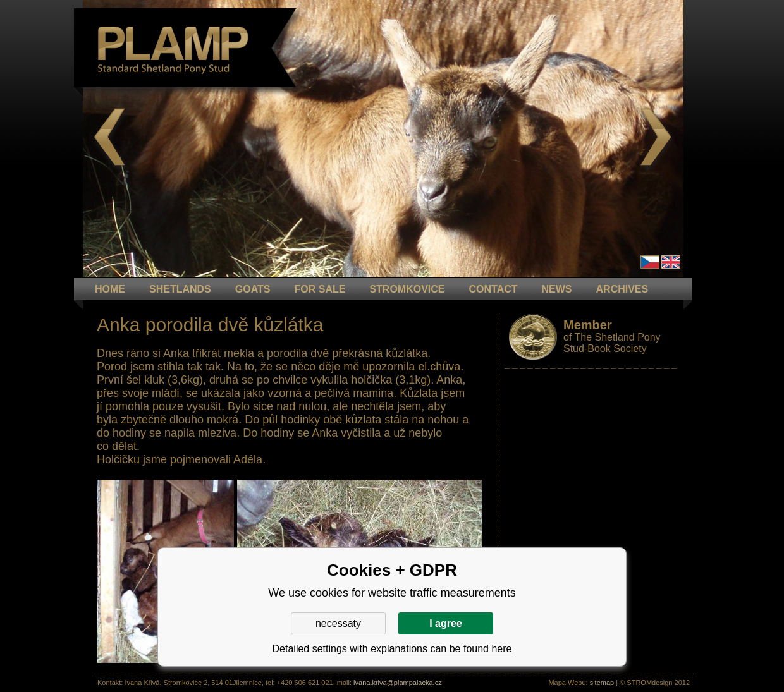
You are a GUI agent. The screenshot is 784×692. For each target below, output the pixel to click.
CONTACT (493, 289)
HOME (110, 289)
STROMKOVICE (407, 289)
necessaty (338, 623)
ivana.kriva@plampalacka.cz (398, 683)
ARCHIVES (622, 289)
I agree (446, 623)
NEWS (557, 289)
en (671, 262)
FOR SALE (320, 289)
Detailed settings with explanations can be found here (392, 649)
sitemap (602, 683)
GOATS (253, 289)
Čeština (650, 262)
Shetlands (180, 289)
